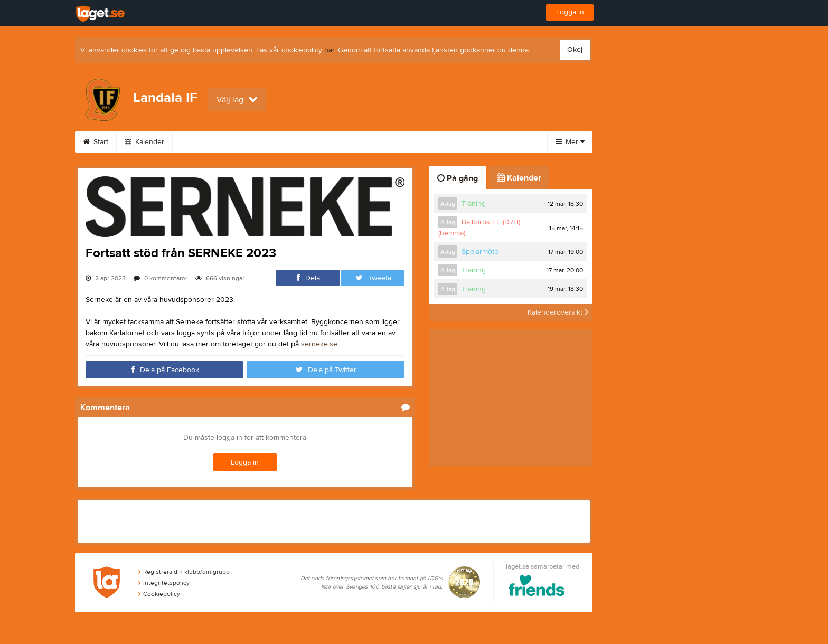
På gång (458, 178)
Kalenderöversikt (558, 312)
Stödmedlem (436, 142)
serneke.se (319, 344)
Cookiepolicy (159, 594)
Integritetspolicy (164, 583)
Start (96, 142)
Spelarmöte (480, 252)
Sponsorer (203, 142)
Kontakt (378, 142)
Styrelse (326, 142)
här (329, 50)
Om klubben (267, 142)
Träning (474, 204)
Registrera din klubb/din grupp (184, 572)
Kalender (144, 142)
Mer (570, 142)
